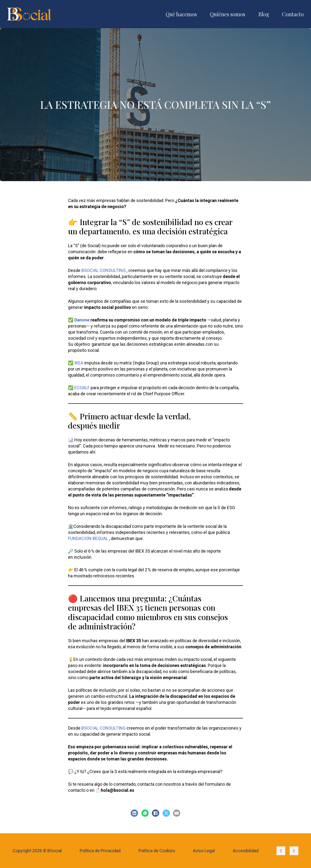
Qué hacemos (181, 14)
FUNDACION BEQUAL (88, 538)
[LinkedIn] (134, 813)
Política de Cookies (157, 851)
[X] (166, 813)
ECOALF (82, 388)
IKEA (79, 363)
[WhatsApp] (145, 813)
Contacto (293, 14)
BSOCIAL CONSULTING (104, 270)
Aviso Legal (204, 851)
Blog (264, 14)
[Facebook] (155, 813)
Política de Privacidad (100, 851)
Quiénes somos (228, 14)
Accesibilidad (246, 851)
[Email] (177, 813)
